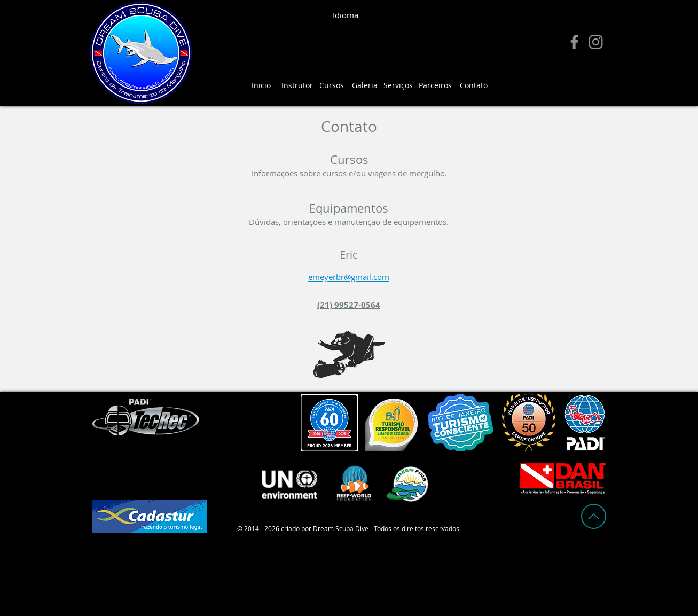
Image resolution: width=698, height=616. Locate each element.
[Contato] (474, 85)
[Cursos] (332, 85)
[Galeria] (365, 85)
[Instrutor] (297, 85)
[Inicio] (261, 85)
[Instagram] (596, 42)
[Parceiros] (435, 85)
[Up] (594, 516)
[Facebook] (574, 42)
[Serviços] (398, 85)
